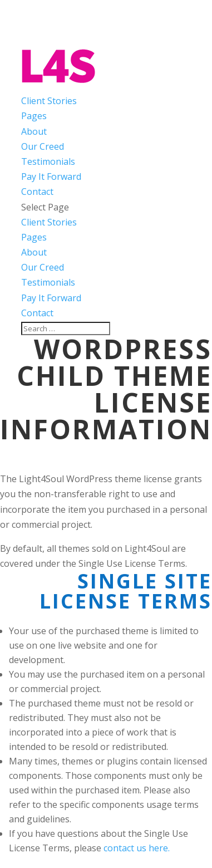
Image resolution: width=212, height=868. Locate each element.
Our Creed (43, 146)
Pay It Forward (51, 176)
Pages (34, 116)
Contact (37, 192)
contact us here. (137, 848)
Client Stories (49, 101)
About (34, 131)
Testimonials (48, 161)
